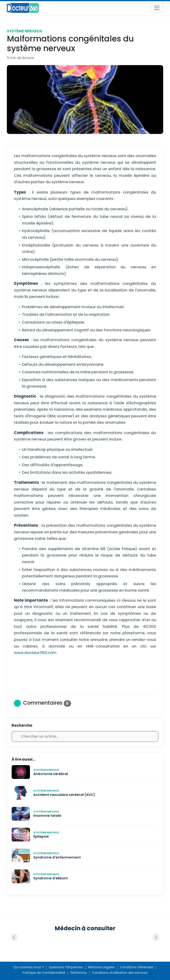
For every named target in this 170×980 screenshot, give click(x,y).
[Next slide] (156, 937)
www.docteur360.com (35, 653)
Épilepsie (41, 836)
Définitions (79, 973)
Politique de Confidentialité (44, 973)
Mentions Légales (101, 967)
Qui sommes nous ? (29, 967)
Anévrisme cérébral (51, 774)
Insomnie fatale (47, 816)
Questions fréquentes (66, 967)
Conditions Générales (137, 967)
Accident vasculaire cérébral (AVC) (64, 795)
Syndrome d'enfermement (57, 857)
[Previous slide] (14, 937)
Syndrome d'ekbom (51, 878)
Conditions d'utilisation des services (120, 973)
